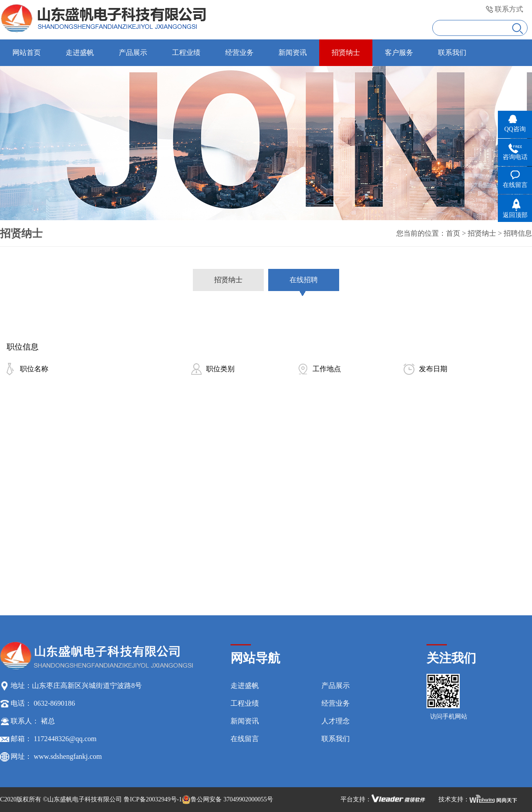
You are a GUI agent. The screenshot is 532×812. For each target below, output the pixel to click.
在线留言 (245, 739)
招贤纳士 (482, 233)
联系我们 (336, 739)
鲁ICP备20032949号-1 (153, 799)
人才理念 (336, 721)
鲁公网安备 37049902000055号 (227, 800)
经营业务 (336, 703)
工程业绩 (245, 703)
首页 (453, 233)
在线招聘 (304, 280)
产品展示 (336, 686)
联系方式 (509, 9)
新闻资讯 (245, 721)
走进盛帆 (245, 686)
